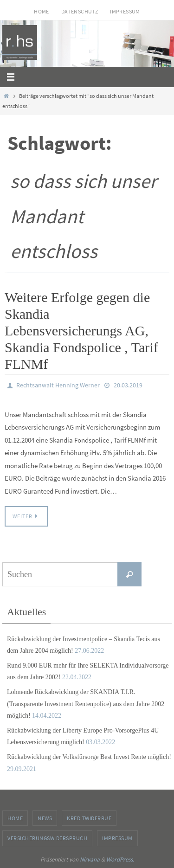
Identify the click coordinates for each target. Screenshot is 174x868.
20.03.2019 (128, 385)
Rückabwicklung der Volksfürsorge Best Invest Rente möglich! (89, 757)
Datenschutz (80, 11)
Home (42, 11)
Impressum (125, 11)
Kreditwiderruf (89, 818)
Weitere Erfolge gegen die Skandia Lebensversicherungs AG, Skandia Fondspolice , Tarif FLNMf (81, 331)
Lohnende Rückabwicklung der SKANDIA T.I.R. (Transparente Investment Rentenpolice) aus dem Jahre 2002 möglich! (86, 704)
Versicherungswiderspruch (47, 838)
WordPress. (120, 859)
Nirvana (90, 859)
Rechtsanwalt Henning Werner (58, 385)
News (45, 818)
